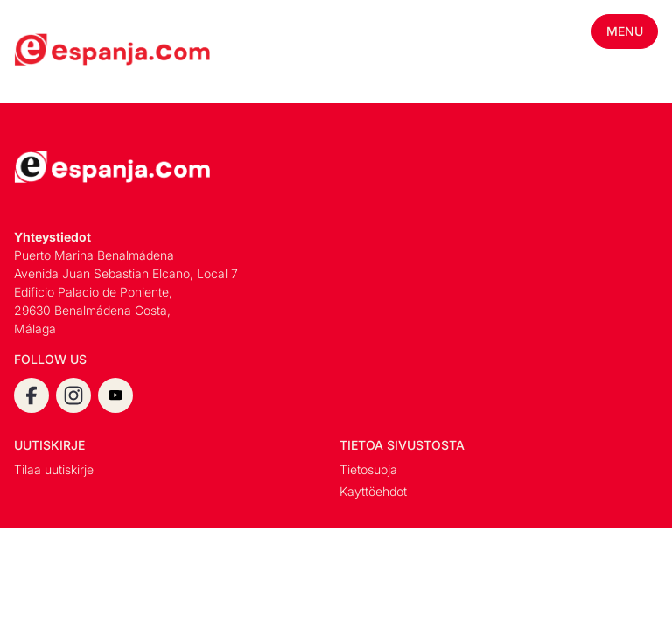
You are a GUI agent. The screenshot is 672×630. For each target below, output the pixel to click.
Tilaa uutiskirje (54, 469)
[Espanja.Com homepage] (56, 52)
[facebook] (31, 395)
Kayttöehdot (373, 491)
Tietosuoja (368, 469)
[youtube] (115, 395)
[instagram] (73, 395)
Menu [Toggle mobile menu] (625, 31)
